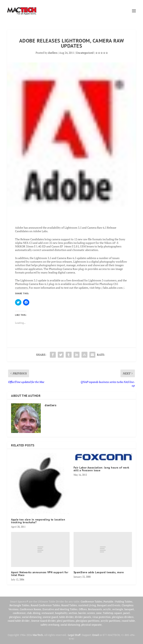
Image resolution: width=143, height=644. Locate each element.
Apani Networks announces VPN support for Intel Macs (40, 574)
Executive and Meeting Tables (60, 609)
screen (91, 613)
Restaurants (95, 609)
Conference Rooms (31, 609)
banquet (129, 609)
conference (19, 613)
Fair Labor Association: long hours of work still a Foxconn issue (101, 469)
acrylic (107, 609)
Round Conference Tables (45, 605)
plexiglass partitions (88, 621)
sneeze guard (50, 617)
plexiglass (15, 617)
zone (99, 613)
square (118, 613)
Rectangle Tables (19, 605)
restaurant (48, 613)
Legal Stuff (74, 635)
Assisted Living (87, 605)
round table (128, 621)
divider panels (83, 617)
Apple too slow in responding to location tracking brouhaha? (38, 521)
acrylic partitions (111, 621)
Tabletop (108, 613)
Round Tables (69, 605)
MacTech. (38, 635)
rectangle (118, 609)
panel (126, 613)
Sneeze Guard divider (43, 621)
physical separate (91, 625)
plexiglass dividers (123, 617)
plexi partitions (66, 621)
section (73, 613)
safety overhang (50, 625)
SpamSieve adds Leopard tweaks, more (99, 572)
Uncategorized (85, 53)
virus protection (102, 617)
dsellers (53, 53)
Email (96, 635)
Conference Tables (91, 602)
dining (37, 613)
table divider (66, 617)
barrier (82, 613)
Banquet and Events (109, 605)
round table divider (19, 621)
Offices (83, 609)
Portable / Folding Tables (118, 602)
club (29, 613)
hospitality (61, 613)
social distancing (32, 617)
